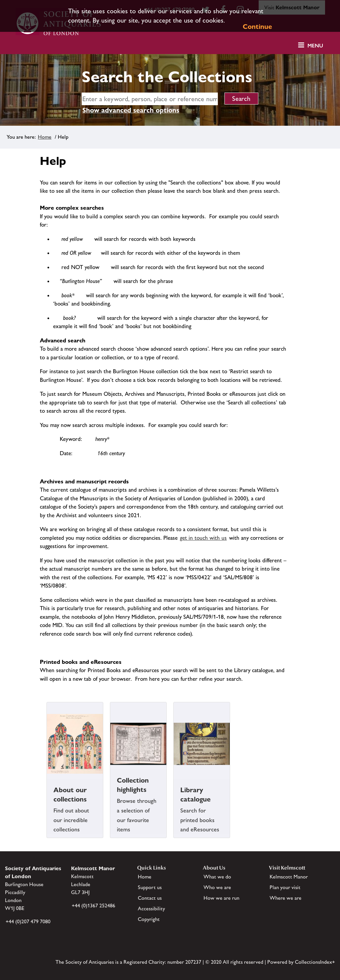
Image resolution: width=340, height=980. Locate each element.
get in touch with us (203, 538)
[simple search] (150, 99)
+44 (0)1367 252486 (93, 906)
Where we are (286, 898)
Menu (315, 46)
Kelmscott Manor (289, 877)
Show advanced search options (131, 110)
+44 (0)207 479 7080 (28, 921)
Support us (150, 887)
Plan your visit (285, 887)
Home (45, 137)
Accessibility (151, 909)
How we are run (221, 898)
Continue (257, 27)
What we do (217, 877)
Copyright (149, 919)
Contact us (150, 898)
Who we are (217, 887)
